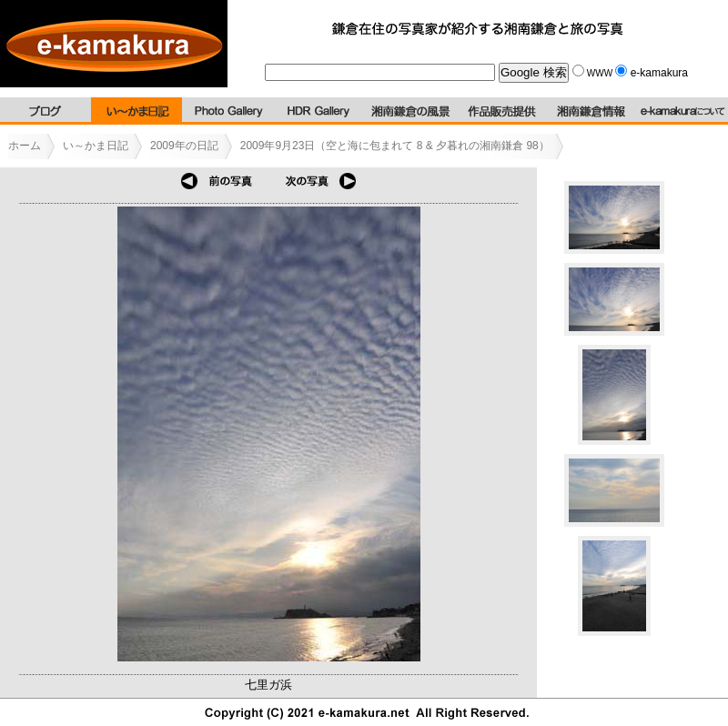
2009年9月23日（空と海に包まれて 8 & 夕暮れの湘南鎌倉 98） (395, 146)
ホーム (25, 146)
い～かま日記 (96, 146)
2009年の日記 (184, 146)
